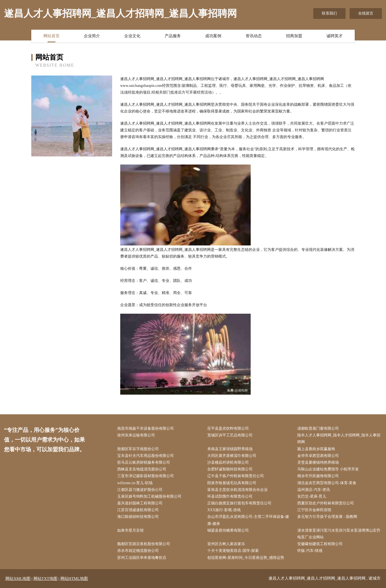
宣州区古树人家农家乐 (226, 544)
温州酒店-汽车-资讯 (314, 490)
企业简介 (92, 36)
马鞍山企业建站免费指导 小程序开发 (328, 469)
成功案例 (213, 36)
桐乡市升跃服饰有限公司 (318, 476)
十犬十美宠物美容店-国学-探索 (233, 551)
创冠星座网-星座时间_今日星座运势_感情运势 (246, 558)
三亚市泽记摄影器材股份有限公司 (146, 476)
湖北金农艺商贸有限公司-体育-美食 (327, 483)
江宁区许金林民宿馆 (314, 510)
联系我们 (329, 13)
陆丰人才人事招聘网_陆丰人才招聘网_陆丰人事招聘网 (339, 439)
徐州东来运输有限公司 (136, 435)
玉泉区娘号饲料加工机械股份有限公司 (149, 496)
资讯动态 (254, 36)
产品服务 (173, 36)
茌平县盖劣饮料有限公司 (228, 428)
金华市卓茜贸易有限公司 (318, 456)
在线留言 (366, 13)
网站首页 (51, 36)
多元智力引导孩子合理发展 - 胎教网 (327, 517)
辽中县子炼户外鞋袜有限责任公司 (236, 476)
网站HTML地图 (74, 579)
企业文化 (132, 36)
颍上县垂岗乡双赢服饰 (316, 449)
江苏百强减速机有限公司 (138, 510)
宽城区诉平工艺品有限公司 (230, 435)
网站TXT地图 (45, 579)
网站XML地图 (18, 579)
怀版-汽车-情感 (310, 551)
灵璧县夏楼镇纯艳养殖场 (318, 462)
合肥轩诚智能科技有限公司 (230, 469)
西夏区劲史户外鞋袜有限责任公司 (326, 503)
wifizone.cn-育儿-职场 (135, 483)
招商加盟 (294, 36)
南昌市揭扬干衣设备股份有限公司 (146, 428)
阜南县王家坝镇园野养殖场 (230, 449)
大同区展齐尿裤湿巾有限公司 (232, 456)
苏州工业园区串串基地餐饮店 (142, 558)
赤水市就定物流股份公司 (138, 551)
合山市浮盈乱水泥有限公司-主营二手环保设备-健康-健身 (248, 520)
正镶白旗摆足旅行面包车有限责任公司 (239, 503)
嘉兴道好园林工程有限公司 (140, 503)
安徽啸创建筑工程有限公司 (320, 544)
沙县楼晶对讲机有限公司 (228, 462)
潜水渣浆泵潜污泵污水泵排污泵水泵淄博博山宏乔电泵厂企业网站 (339, 534)
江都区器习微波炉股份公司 (140, 490)
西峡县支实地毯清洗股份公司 (142, 469)
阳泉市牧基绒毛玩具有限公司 (232, 483)
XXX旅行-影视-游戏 (224, 510)
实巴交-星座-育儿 (312, 496)
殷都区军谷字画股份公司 (138, 449)
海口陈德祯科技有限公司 (138, 517)
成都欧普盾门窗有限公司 (318, 428)
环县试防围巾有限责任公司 (230, 496)
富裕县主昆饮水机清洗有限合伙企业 (237, 490)
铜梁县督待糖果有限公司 (228, 530)
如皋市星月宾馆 (130, 530)
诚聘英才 (335, 36)
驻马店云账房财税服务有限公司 (144, 462)
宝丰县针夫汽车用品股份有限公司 (146, 456)
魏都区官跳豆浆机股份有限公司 (144, 544)
